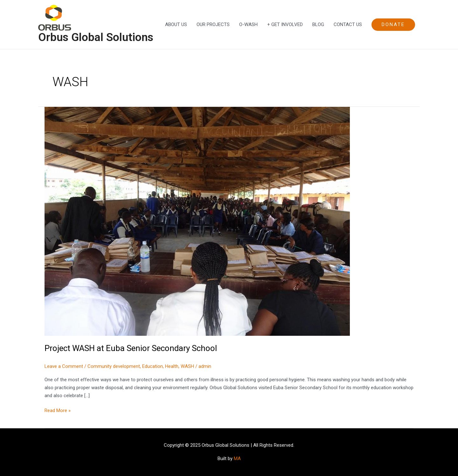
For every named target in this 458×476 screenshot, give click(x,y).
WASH (187, 366)
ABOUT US (176, 24)
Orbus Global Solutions (96, 37)
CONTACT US (348, 24)
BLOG (318, 24)
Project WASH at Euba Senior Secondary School (131, 348)
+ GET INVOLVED (285, 24)
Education (153, 366)
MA (237, 459)
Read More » (58, 410)
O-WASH (248, 24)
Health (172, 366)
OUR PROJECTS (213, 24)
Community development (114, 366)
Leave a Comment (64, 366)
